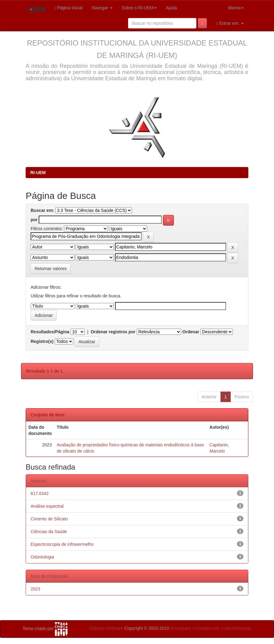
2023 (35, 589)
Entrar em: (230, 23)
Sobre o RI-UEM (139, 8)
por (34, 220)
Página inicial (68, 8)
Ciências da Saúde (49, 532)
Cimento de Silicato (49, 519)
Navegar (102, 8)
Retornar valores (51, 269)
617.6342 (40, 493)
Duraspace (181, 628)
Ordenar (191, 332)
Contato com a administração (223, 628)
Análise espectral (47, 506)
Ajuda (171, 8)
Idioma (236, 8)
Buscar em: (42, 210)
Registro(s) (42, 341)
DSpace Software (106, 628)
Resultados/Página (50, 332)
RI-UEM (38, 173)
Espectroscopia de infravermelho (62, 544)
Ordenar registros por (113, 332)
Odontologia (42, 557)
